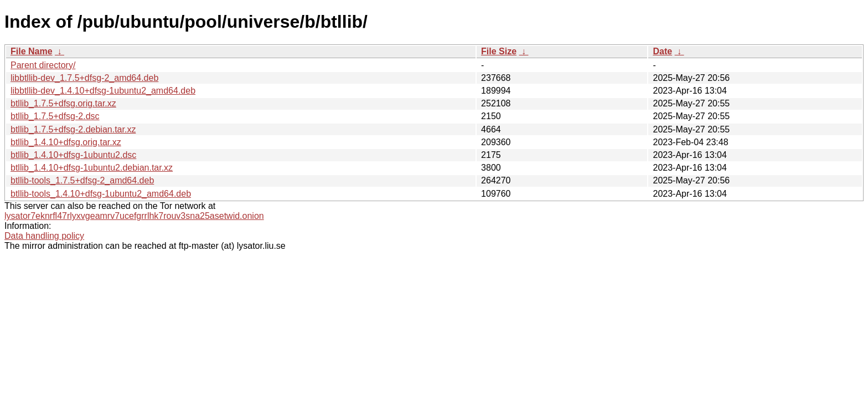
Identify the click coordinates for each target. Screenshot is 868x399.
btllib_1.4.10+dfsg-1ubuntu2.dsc (73, 155)
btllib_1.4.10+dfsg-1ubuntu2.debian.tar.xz (92, 168)
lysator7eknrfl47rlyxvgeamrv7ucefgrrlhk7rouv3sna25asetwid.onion (134, 216)
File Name (32, 51)
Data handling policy (44, 236)
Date (662, 51)
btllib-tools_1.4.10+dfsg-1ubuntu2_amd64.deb (101, 194)
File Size (499, 51)
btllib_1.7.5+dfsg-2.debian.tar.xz (73, 129)
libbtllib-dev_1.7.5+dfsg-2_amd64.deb (84, 78)
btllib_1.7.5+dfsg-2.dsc (55, 116)
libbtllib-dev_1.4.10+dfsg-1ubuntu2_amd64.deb (103, 91)
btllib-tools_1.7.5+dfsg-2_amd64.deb (82, 180)
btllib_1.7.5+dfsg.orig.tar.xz (63, 103)
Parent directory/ (43, 65)
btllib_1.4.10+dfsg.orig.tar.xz (66, 142)
